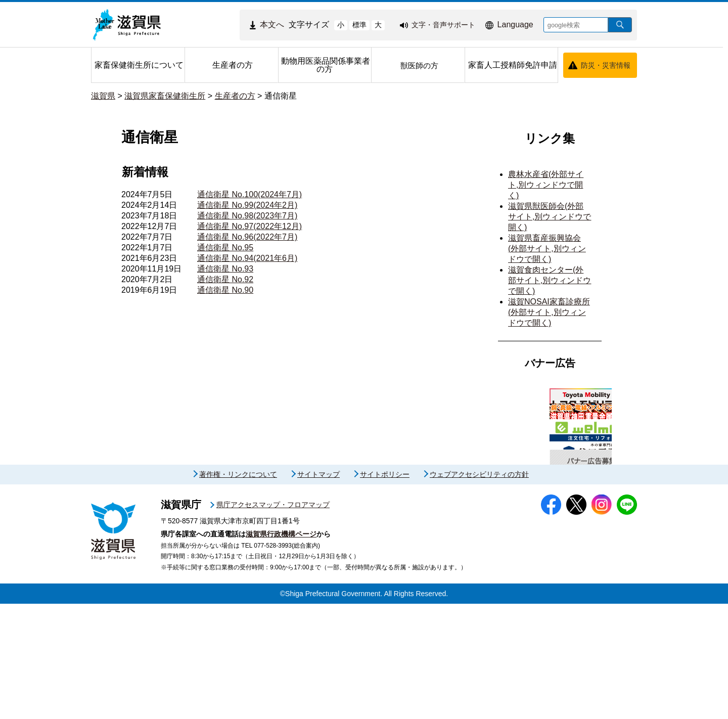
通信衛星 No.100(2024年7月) (249, 194)
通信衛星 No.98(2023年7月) (247, 216)
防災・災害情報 (606, 65)
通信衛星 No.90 (225, 290)
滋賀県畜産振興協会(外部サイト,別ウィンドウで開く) (547, 249)
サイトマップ (318, 590)
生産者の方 (235, 96)
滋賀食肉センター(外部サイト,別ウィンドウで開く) (550, 280)
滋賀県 (103, 96)
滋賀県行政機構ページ (281, 649)
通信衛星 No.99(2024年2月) (247, 205)
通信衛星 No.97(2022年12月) (249, 226)
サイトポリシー (385, 590)
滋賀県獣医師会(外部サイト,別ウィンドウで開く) (550, 217)
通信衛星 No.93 (225, 269)
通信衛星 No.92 (225, 279)
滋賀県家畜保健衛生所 (165, 96)
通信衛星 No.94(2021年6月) (247, 258)
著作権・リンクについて (238, 590)
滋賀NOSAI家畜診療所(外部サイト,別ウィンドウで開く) (549, 312)
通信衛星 (281, 96)
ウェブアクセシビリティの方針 (479, 590)
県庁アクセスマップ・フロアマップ (273, 620)
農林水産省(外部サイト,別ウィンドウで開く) (546, 185)
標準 (359, 25)
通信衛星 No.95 (225, 248)
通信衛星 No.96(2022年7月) (247, 237)
